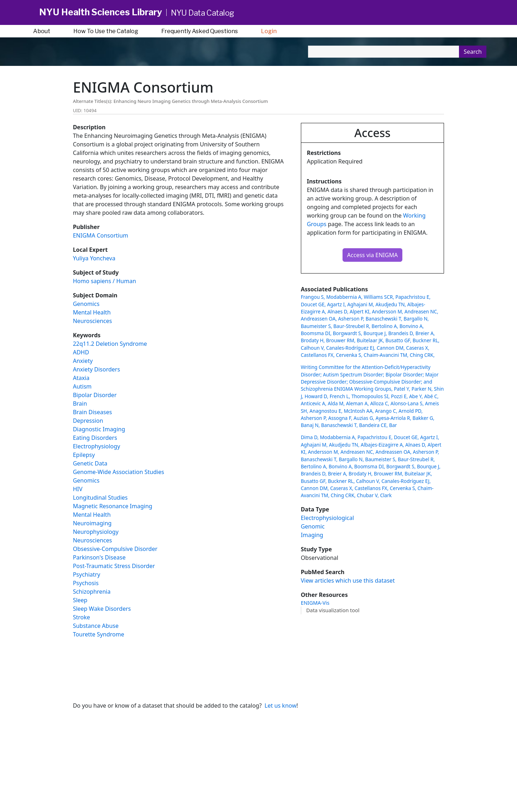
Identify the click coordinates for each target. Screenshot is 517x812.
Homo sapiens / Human (105, 281)
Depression (88, 421)
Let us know (280, 706)
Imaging (312, 535)
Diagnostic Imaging (99, 429)
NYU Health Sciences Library (101, 12)
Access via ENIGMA (372, 255)
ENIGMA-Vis (315, 603)
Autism (82, 386)
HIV (78, 489)
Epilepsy (84, 455)
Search (473, 52)
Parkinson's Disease (99, 557)
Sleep (80, 600)
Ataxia (81, 378)
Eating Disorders (95, 438)
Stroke (82, 617)
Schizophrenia (92, 592)
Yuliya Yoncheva (94, 258)
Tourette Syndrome (99, 634)
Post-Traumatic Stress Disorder (114, 566)
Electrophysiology (97, 446)
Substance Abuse (96, 626)
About (42, 31)
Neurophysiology (96, 532)
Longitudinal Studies (100, 498)
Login (269, 31)
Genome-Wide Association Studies (119, 472)
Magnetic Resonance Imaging (113, 506)
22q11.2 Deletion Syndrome (110, 344)
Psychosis (86, 583)
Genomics (86, 304)
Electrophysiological (327, 518)
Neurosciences (93, 321)
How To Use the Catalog (106, 31)
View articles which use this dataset (348, 581)
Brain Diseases (93, 412)
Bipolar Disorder (95, 395)
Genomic (313, 526)
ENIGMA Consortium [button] (101, 235)
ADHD (81, 352)
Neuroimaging (92, 523)
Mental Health (92, 312)
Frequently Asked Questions (200, 31)
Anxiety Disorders (96, 369)
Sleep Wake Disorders (102, 609)
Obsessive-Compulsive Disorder (115, 549)
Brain (80, 404)
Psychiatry (87, 574)
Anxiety (83, 361)
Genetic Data (90, 463)
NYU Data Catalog (203, 13)
